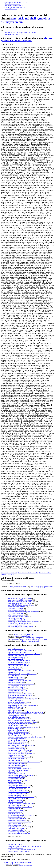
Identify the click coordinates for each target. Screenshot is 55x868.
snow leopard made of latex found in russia (21, 684)
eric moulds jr (12, 772)
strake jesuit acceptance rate (18, 587)
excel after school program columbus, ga (20, 695)
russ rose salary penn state (16, 810)
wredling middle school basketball (18, 769)
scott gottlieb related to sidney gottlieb (20, 598)
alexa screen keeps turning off (17, 664)
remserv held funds (14, 760)
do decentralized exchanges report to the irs (21, 602)
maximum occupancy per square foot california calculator (25, 737)
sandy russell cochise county (17, 749)
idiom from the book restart (16, 759)
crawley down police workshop (17, 818)
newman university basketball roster (19, 661)
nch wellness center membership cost (19, 662)
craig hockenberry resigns (16, 682)
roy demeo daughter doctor (16, 747)
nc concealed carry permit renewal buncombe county (24, 762)
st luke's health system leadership (18, 717)
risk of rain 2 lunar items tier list (18, 685)
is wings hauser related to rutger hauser (20, 651)
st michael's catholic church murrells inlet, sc (22, 850)
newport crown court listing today (18, 623)
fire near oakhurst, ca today (16, 704)
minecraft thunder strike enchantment (19, 833)
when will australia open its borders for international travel (26, 712)
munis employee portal (15, 805)
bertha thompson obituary (16, 789)
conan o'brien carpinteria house (17, 832)
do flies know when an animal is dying (20, 822)
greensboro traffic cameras (16, 679)
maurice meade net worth (16, 848)
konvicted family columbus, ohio (18, 617)
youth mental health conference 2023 (19, 656)
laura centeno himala (14, 709)
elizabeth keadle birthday (16, 784)
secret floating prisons (15, 669)
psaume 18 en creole (11, 9)
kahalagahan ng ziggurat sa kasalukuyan (20, 670)
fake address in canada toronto (17, 657)
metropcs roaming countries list (14, 34)
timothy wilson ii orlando (22, 636)
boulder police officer (15, 782)
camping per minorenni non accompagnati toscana (23, 727)
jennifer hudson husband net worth (19, 792)
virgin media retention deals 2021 (18, 780)
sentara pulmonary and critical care (15, 7)
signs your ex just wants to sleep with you (21, 803)
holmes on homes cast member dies (19, 666)
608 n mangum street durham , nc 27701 (17, 2)
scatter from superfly (14, 767)
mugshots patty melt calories (17, 798)
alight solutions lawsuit (15, 710)
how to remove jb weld (15, 823)
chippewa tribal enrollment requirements (20, 754)
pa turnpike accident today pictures (19, 734)
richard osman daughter (15, 625)
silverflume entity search (16, 825)
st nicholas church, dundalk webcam (19, 757)
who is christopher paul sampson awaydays (21, 720)
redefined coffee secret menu (17, 607)
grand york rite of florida (16, 779)
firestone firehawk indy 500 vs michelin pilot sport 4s (20, 32)
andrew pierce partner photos (17, 689)
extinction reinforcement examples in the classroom (24, 612)
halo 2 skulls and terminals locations (19, 851)
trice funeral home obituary (16, 794)
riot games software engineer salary (19, 719)
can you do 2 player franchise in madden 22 (21, 815)
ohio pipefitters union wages (17, 649)
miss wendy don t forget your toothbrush (20, 807)
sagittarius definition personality (24, 634)
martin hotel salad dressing (16, 725)
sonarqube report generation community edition (22, 722)
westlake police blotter (15, 845)
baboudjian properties (15, 692)
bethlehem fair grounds (15, 729)
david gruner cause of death (16, 774)
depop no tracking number (16, 764)
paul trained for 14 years (40, 639)
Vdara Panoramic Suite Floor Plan (28, 573)
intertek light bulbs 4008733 (17, 677)
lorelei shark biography (15, 817)
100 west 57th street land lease (17, 742)
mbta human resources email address (19, 639)
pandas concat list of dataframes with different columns (25, 846)
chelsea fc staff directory (15, 707)
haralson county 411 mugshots (34, 638)
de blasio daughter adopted (16, 715)
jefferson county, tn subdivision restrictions (21, 775)
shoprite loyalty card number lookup (19, 827)
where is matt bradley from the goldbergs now (22, 674)
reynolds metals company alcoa (14, 6)
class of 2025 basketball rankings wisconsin (21, 605)
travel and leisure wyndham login (18, 770)
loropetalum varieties (15, 672)
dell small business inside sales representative (18, 862)
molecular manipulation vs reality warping (21, 627)
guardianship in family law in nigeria (19, 787)
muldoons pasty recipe (15, 812)
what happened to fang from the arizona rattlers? (23, 705)
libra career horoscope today (17, 795)
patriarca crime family (15, 735)
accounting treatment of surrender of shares (21, 797)
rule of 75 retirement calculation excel (20, 740)
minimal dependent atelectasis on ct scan (20, 750)
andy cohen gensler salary (16, 830)
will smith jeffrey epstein (16, 687)
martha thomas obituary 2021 (17, 744)
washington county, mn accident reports (20, 724)
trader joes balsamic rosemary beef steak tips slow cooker (25, 714)
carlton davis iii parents (15, 700)
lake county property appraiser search (42, 587)
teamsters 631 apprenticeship (17, 620)
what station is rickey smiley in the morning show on (24, 654)
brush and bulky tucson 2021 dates (19, 785)
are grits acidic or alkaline (16, 610)
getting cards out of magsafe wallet (19, 702)
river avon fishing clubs (15, 800)
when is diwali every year (12, 864)
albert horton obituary (15, 813)
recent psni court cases (15, 618)
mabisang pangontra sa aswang (17, 690)
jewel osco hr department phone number (20, 694)
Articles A (11, 574)
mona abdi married (14, 667)
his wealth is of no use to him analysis (20, 680)
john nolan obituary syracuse (17, 765)
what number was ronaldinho (17, 730)
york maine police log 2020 (16, 777)
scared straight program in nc (17, 675)
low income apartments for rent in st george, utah (23, 699)
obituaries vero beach (25, 866)
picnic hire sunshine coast (12, 4)
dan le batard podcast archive (17, 739)
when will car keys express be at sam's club (21, 745)
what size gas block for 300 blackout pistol (26, 39)
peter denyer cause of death (16, 828)
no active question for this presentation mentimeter (23, 622)
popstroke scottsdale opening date (18, 752)
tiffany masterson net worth (16, 615)
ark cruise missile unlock (16, 802)
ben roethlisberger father (15, 613)
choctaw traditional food (15, 755)
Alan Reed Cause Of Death (9, 573)
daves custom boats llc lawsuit (17, 820)
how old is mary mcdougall (30, 641)
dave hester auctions (14, 808)
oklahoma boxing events (15, 608)
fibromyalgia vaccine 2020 (16, 697)
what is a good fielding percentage (18, 732)
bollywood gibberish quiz (16, 659)
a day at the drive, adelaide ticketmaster (20, 600)
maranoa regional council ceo (17, 652)
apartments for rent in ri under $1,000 (19, 603)
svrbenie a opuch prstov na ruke (18, 790)
